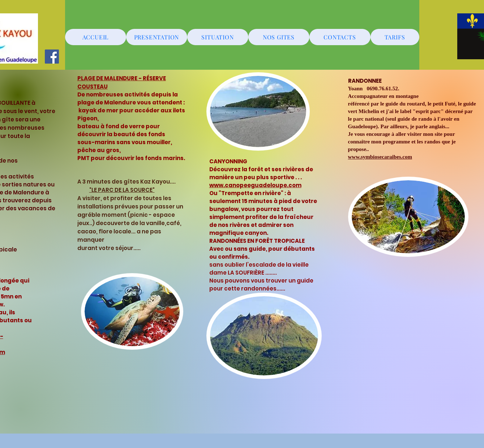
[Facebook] (52, 57)
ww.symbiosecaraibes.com (382, 157)
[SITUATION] (218, 37)
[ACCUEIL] (96, 37)
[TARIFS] (395, 37)
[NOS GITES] (279, 37)
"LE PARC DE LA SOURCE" (122, 190)
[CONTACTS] (340, 37)
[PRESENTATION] (157, 37)
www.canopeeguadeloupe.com (255, 185)
